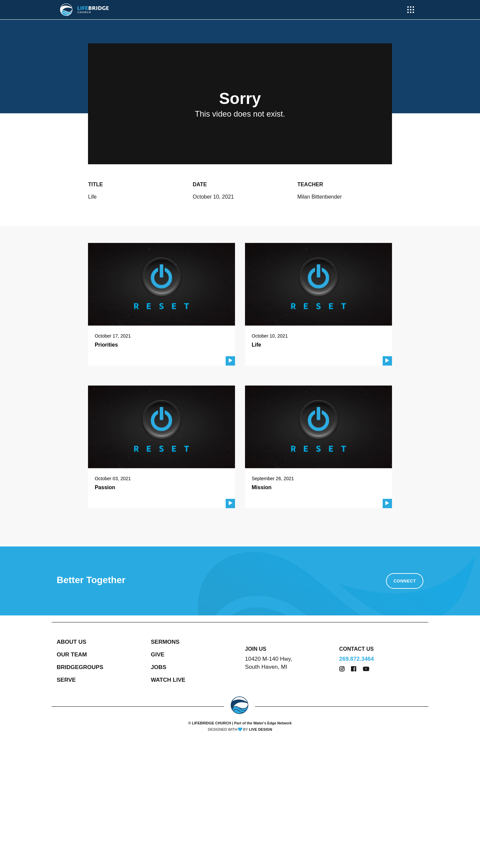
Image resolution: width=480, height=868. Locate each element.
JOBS (159, 667)
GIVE (158, 655)
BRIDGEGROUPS (80, 667)
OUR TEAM (72, 655)
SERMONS (165, 642)
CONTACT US (357, 649)
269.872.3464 (357, 659)
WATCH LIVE (168, 680)
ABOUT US (71, 642)
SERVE (66, 680)
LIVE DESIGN (261, 729)
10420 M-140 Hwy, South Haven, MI (268, 663)
